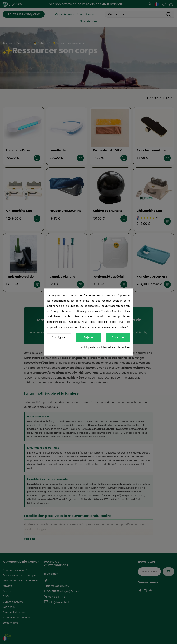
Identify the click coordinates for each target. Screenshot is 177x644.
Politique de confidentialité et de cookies (106, 347)
